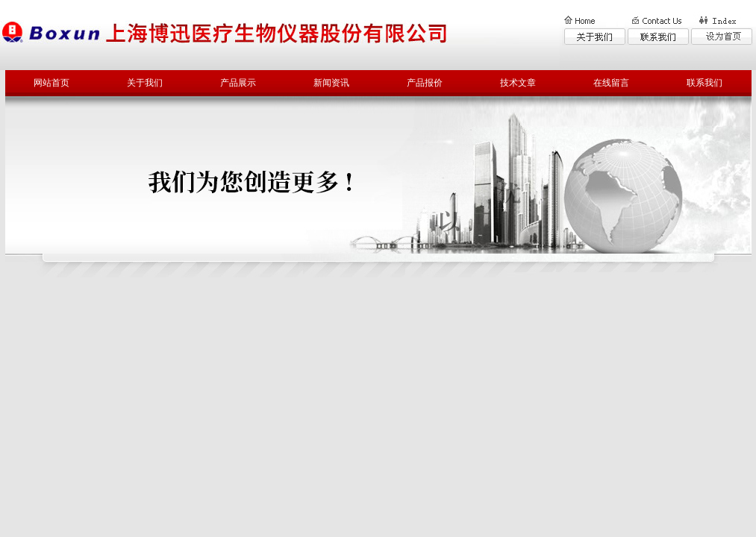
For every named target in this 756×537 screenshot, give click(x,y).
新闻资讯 (331, 83)
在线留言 (611, 83)
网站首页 (51, 83)
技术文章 (518, 83)
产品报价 (425, 83)
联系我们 (705, 83)
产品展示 (238, 83)
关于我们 (145, 83)
